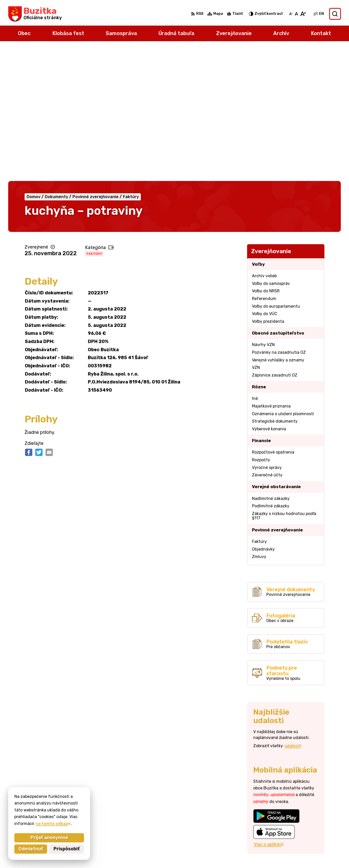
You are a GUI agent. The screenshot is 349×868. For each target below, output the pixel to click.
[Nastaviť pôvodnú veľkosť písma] (296, 14)
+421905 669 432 (310, 821)
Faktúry (94, 121)
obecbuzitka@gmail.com (316, 826)
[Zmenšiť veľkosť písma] (291, 14)
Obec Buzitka (256, 854)
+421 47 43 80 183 (310, 815)
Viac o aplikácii (269, 712)
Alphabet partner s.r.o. (182, 854)
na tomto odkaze (53, 824)
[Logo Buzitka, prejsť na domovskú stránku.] (35, 14)
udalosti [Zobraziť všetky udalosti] (293, 614)
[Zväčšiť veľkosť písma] (303, 14)
